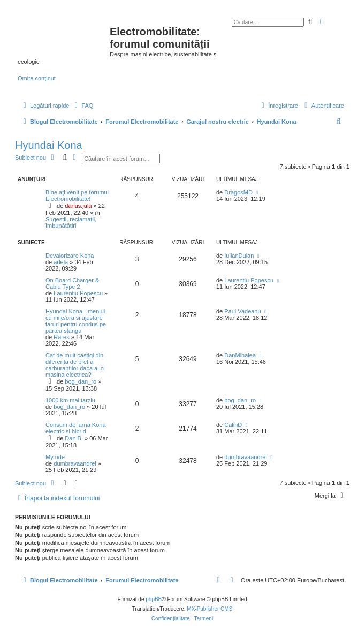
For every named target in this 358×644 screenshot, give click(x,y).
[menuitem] (82, 106)
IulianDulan (239, 256)
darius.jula (78, 206)
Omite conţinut (37, 78)
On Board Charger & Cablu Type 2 (72, 283)
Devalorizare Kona (70, 256)
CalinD (233, 425)
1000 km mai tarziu (70, 400)
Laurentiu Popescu (78, 293)
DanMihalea (240, 355)
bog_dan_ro (81, 381)
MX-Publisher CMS (210, 609)
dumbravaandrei (75, 463)
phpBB (154, 599)
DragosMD (238, 192)
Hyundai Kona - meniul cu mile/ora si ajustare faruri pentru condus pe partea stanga (76, 321)
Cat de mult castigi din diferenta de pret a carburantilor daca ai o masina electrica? (75, 365)
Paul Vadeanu (242, 311)
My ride (55, 457)
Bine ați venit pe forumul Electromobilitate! (77, 196)
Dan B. (74, 438)
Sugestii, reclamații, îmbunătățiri (71, 222)
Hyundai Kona (49, 145)
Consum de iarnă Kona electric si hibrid (76, 428)
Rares (61, 337)
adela (61, 262)
